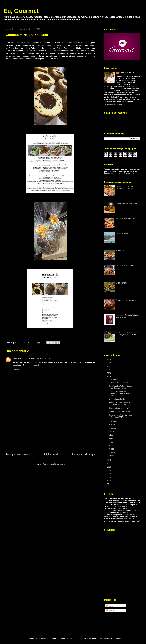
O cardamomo (122, 283)
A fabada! (120, 251)
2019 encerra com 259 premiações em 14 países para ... (120, 394)
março (112, 449)
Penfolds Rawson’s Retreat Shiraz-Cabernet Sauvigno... (121, 404)
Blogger (119, 638)
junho (111, 439)
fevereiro (113, 452)
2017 (109, 463)
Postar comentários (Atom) (54, 464)
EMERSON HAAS (127, 73)
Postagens (111, 606)
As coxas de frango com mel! (128, 219)
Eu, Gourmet (21, 11)
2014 (109, 474)
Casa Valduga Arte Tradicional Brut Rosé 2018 (120, 416)
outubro (112, 425)
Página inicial (51, 454)
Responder (17, 369)
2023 (109, 363)
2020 (109, 373)
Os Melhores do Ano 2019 (119, 383)
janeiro (112, 456)
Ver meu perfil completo (113, 104)
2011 (109, 484)
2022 (109, 366)
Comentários (112, 610)
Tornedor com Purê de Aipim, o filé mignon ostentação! (128, 333)
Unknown (17, 359)
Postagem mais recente (18, 454)
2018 (109, 460)
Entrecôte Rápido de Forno (127, 203)
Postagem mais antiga (83, 454)
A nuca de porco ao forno (126, 300)
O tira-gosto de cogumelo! (119, 408)
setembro (113, 428)
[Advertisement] (50, 431)
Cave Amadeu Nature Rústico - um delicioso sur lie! (121, 387)
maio (111, 442)
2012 (109, 481)
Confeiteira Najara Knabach (119, 412)
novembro (113, 422)
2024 (109, 359)
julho (111, 435)
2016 (109, 467)
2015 (109, 470)
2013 (109, 477)
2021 (109, 370)
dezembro (113, 380)
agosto (112, 432)
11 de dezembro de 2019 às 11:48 (37, 359)
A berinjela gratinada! (117, 399)
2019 (109, 377)
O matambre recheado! (125, 266)
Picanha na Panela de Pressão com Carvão (125, 187)
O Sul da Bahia (122, 233)
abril (111, 445)
